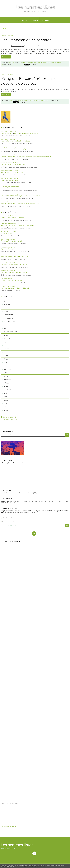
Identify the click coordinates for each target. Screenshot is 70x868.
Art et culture (7, 304)
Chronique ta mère (9, 321)
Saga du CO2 (8, 390)
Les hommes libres (35, 7)
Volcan (6, 410)
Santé (5, 393)
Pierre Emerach (29, 89)
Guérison (6, 342)
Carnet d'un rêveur (9, 318)
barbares (43, 63)
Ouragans (6, 366)
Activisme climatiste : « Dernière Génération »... (17, 288)
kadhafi (48, 63)
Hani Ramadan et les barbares (26, 40)
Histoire (6, 345)
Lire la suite (6, 57)
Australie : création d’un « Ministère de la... (15, 257)
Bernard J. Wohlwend (8, 157)
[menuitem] (24, 20)
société (6, 400)
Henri (3, 141)
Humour (6, 349)
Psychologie (7, 380)
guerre (34, 63)
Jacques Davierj (6, 133)
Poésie (6, 373)
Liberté (6, 356)
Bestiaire (6, 311)
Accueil (24, 20)
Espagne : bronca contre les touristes (13, 280)
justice (46, 100)
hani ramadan (23, 63)
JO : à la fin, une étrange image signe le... (14, 272)
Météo (6, 362)
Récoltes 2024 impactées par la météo (14, 265)
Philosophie (7, 369)
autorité (41, 100)
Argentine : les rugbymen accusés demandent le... (24, 196)
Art (4, 301)
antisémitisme (34, 100)
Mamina (6, 359)
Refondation (7, 383)
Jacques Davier (6, 164)
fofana (25, 100)
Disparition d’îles (19, 164)
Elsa (5, 328)
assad (38, 63)
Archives (34, 20)
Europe (6, 335)
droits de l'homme (56, 63)
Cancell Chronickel (9, 315)
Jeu (4, 352)
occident (29, 63)
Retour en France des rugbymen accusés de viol (24, 149)
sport (5, 403)
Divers (5, 325)
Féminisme (7, 339)
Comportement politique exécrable (26, 133)
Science (6, 397)
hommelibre (5, 172)
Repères (6, 386)
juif (29, 100)
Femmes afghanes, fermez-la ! (18, 188)
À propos (45, 20)
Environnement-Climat (10, 332)
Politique (6, 376)
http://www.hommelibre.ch (9, 826)
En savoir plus (11, 867)
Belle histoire (7, 308)
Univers (6, 407)
